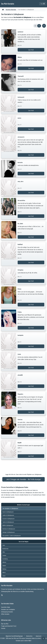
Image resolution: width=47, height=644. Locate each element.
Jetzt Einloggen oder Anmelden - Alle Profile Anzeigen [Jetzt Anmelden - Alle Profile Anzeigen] (23, 479)
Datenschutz (29, 636)
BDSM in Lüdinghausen (8, 525)
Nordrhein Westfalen (11, 9)
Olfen (4, 552)
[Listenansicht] (39, 26)
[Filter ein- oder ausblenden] (44, 26)
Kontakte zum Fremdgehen (8, 609)
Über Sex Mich (5, 624)
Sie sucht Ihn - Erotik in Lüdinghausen (12, 536)
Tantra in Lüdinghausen (8, 522)
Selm (4, 545)
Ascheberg (5, 559)
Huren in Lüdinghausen (8, 512)
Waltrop (4, 569)
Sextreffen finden (6, 607)
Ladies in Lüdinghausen (8, 515)
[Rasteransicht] (35, 26)
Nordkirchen (5, 549)
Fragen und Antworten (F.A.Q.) (9, 626)
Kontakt (3, 628)
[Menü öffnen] (43, 638)
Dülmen (4, 562)
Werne (4, 572)
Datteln (4, 566)
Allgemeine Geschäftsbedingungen (14, 636)
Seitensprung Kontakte (7, 612)
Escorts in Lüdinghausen (9, 519)
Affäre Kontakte (5, 614)
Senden (4, 555)
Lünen (4, 576)
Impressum (39, 636)
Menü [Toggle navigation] (43, 4)
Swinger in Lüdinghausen (9, 532)
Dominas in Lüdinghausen (9, 529)
